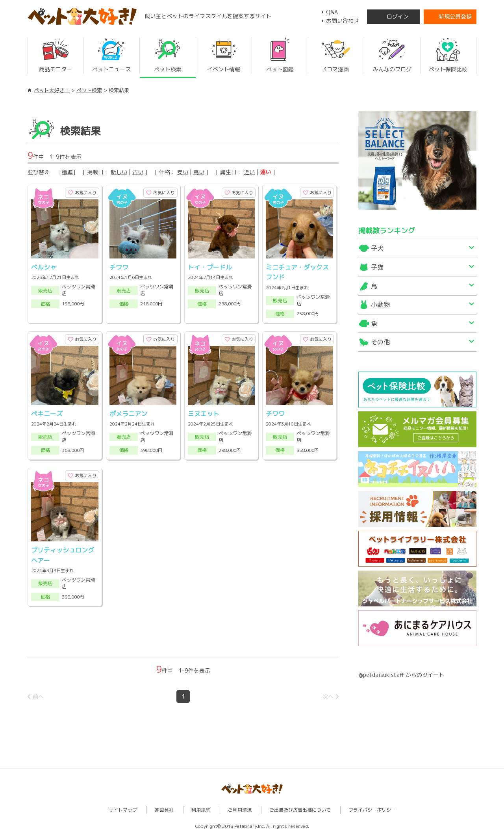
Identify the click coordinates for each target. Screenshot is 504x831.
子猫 (377, 267)
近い (249, 172)
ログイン (398, 16)
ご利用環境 (240, 808)
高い (199, 172)
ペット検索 (89, 90)
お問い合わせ (343, 21)
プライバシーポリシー (372, 808)
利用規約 (201, 808)
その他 (380, 342)
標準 (67, 172)
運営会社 (164, 808)
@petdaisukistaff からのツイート (401, 675)
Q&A (332, 12)
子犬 (377, 248)
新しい (119, 172)
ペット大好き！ (52, 90)
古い (138, 172)
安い (183, 172)
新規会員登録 (455, 16)
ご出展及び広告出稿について (300, 808)
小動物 (380, 305)
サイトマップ (123, 808)
